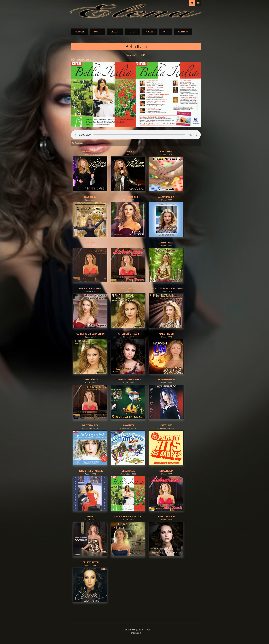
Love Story (90, 197)
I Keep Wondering (166, 380)
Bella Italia (128, 471)
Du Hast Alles (166, 243)
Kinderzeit (166, 151)
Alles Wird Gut (166, 197)
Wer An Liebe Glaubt (90, 288)
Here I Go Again (128, 288)
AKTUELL (80, 32)
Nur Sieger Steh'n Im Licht (128, 517)
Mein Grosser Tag (128, 197)
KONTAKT (183, 32)
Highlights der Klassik (90, 471)
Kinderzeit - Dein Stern (128, 380)
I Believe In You (90, 562)
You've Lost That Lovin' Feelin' (166, 288)
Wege (90, 517)
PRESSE (149, 32)
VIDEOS (115, 32)
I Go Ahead (128, 151)
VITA (166, 32)
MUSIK (98, 32)
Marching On (166, 334)
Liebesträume (90, 243)
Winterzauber (90, 425)
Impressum (136, 633)
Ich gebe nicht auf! (128, 334)
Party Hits (166, 425)
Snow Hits (128, 425)
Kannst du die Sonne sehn (90, 334)
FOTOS (132, 32)
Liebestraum (128, 243)
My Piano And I (90, 151)
